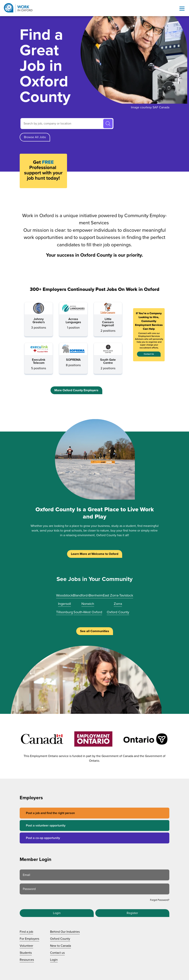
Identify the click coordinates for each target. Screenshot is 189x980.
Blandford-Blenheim (88, 595)
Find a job (26, 932)
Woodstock (64, 595)
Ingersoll (64, 604)
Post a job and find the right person (50, 813)
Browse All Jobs (35, 137)
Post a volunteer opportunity (46, 826)
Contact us (57, 953)
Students (26, 953)
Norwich (88, 604)
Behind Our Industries (65, 932)
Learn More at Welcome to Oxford (95, 554)
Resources (27, 960)
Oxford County (118, 612)
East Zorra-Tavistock (118, 595)
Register (132, 913)
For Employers (29, 939)
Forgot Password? (160, 900)
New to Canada (60, 946)
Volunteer (26, 946)
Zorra (118, 604)
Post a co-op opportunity (43, 838)
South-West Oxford (88, 612)
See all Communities (95, 631)
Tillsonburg (64, 612)
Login (57, 913)
